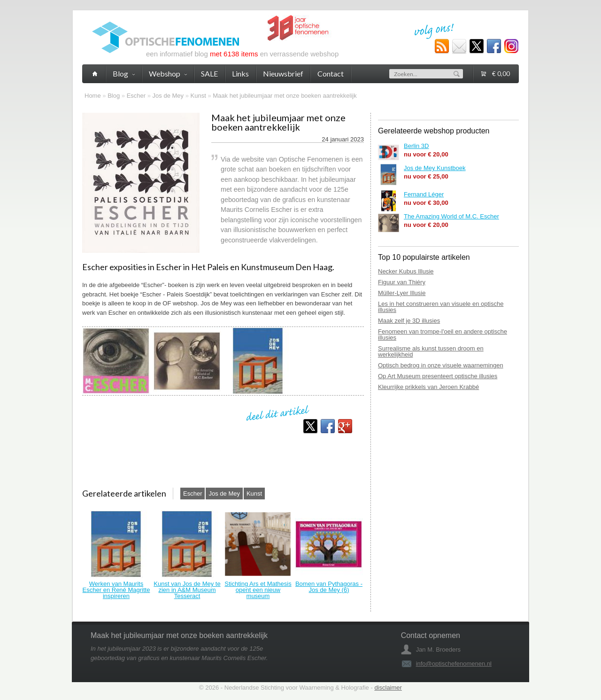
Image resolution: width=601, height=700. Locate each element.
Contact (331, 74)
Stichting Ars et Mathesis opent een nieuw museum (258, 590)
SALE (209, 74)
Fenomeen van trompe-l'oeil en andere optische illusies (443, 334)
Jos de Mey (168, 96)
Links (240, 74)
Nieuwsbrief (283, 74)
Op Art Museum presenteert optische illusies (438, 376)
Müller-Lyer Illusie (402, 293)
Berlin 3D (416, 146)
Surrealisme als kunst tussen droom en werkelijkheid (431, 351)
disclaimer (388, 688)
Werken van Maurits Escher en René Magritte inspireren (116, 590)
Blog (114, 96)
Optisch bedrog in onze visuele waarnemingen (441, 365)
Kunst (198, 96)
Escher (136, 96)
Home (93, 96)
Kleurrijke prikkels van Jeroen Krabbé (428, 387)
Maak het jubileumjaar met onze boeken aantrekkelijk (285, 96)
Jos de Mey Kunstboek (435, 168)
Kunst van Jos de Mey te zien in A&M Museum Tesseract (187, 590)
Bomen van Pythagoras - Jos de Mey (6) (329, 587)
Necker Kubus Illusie (406, 271)
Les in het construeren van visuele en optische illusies (441, 307)
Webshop (168, 74)
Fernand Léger (424, 194)
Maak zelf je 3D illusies (409, 321)
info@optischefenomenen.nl (454, 664)
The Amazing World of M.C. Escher (451, 216)
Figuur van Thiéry (402, 282)
